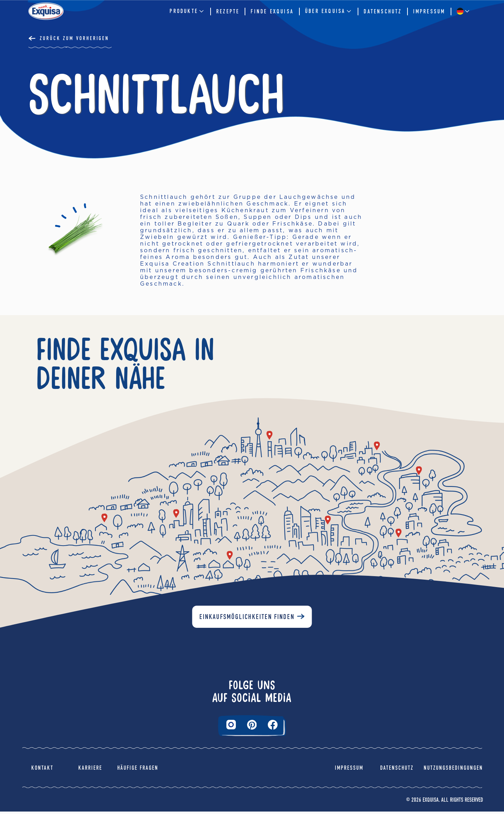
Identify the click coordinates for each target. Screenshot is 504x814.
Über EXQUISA (329, 11)
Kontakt (42, 770)
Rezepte (228, 11)
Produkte (187, 11)
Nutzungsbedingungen (453, 770)
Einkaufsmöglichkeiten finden (247, 620)
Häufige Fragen (138, 770)
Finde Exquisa (272, 11)
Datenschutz (383, 11)
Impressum (429, 11)
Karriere (90, 770)
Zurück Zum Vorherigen (74, 38)
